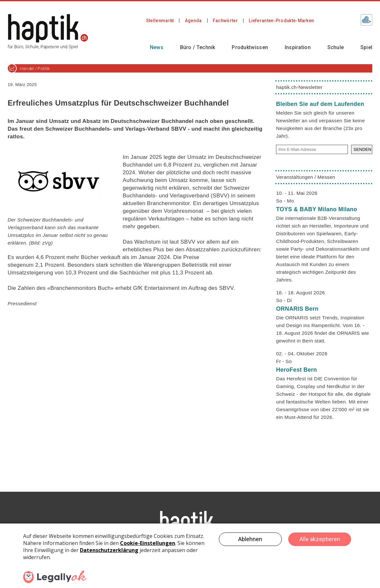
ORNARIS (297, 309)
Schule (336, 47)
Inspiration (298, 47)
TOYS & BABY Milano (316, 209)
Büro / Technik (198, 47)
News (157, 47)
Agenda (193, 21)
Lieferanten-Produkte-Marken (281, 21)
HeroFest (296, 370)
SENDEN (362, 149)
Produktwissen (250, 47)
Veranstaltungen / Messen (306, 177)
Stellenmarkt (160, 21)
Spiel (367, 47)
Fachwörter (225, 21)
